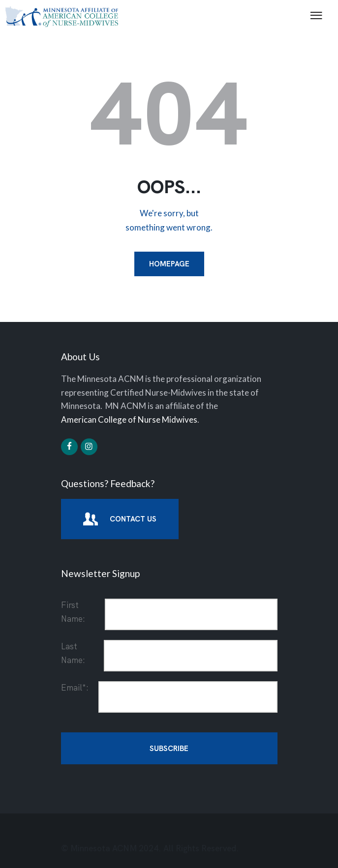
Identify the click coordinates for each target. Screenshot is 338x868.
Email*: (75, 688)
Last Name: (73, 653)
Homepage (169, 264)
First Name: (73, 612)
